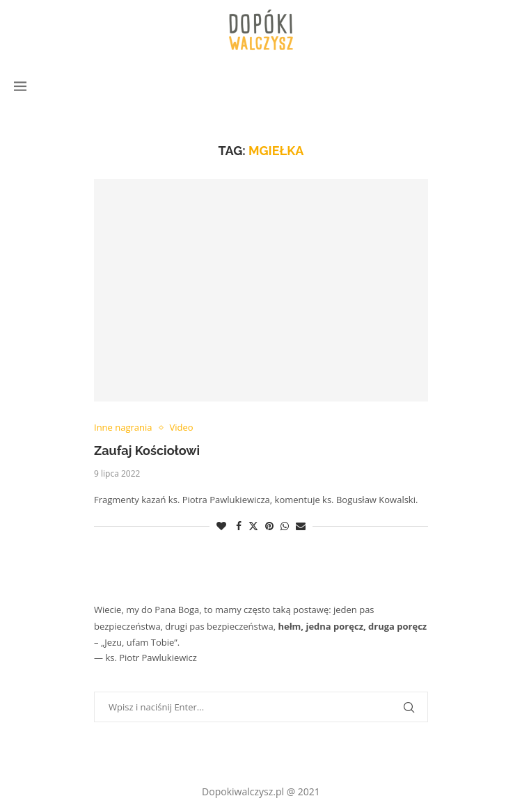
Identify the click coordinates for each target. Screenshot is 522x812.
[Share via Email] (301, 526)
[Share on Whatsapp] (285, 526)
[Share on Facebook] (239, 526)
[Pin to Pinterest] (269, 526)
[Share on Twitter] (253, 526)
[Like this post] (221, 526)
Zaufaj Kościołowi (147, 451)
